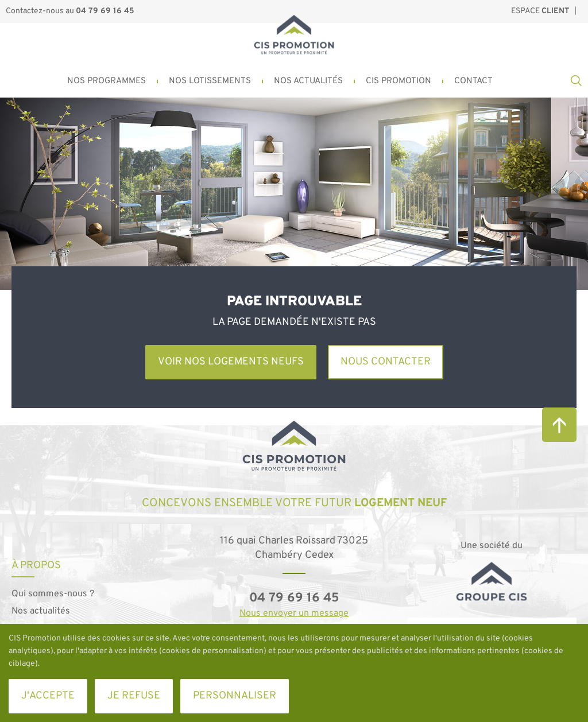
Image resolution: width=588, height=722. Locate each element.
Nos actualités (41, 611)
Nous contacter (386, 362)
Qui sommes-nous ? (53, 594)
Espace (540, 11)
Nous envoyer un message (294, 614)
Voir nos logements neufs (231, 362)
